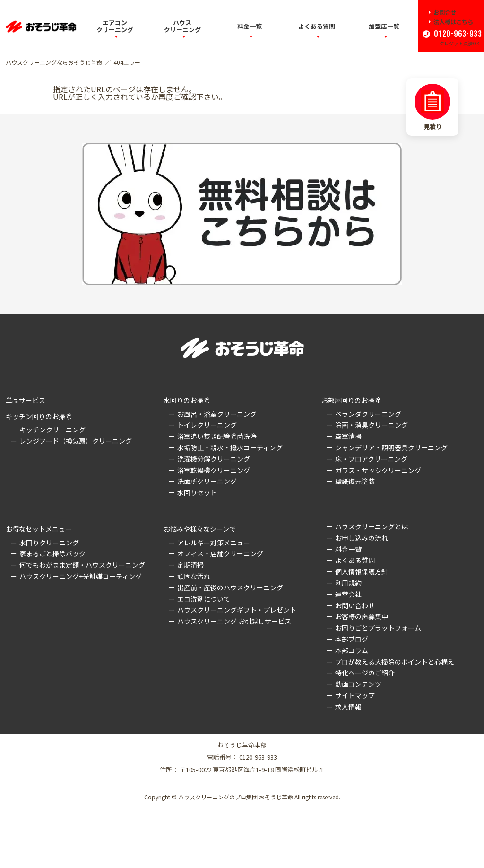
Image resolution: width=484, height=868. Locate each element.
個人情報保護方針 (362, 571)
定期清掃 (190, 565)
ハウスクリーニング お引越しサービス (234, 621)
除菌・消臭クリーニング (372, 425)
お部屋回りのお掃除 (351, 400)
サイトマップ (355, 695)
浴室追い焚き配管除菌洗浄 (217, 436)
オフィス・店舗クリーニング (220, 553)
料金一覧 (250, 26)
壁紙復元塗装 (355, 481)
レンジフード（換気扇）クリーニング (76, 441)
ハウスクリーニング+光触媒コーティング (81, 576)
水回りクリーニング (49, 543)
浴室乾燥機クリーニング (214, 470)
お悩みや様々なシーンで (200, 529)
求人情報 (348, 707)
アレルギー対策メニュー (214, 543)
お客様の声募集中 (362, 616)
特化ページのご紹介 (365, 673)
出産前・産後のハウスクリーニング (230, 587)
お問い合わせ (355, 605)
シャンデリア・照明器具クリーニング (391, 447)
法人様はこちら (453, 22)
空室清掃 (348, 436)
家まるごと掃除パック (52, 553)
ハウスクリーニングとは (372, 526)
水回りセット (197, 492)
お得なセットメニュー (39, 529)
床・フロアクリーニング (371, 459)
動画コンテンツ (358, 684)
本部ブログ (352, 639)
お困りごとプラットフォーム (378, 628)
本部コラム (352, 650)
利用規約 (348, 583)
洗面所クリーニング (207, 481)
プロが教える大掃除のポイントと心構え (395, 662)
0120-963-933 (457, 34)
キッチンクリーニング (52, 430)
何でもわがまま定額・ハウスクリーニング (82, 565)
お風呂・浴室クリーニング (217, 414)
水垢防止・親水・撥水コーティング (230, 447)
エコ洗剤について (204, 599)
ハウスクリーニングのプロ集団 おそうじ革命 (236, 797)
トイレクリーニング (207, 425)
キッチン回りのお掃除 (39, 416)
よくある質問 (317, 26)
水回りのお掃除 (187, 400)
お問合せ (445, 12)
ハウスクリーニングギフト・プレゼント (237, 610)
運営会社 (348, 594)
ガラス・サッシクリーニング (378, 470)
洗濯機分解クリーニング (214, 459)
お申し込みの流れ (362, 538)
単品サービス (26, 400)
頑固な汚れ (194, 576)
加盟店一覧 (384, 26)
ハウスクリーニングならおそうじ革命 (54, 62)
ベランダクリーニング (368, 414)
